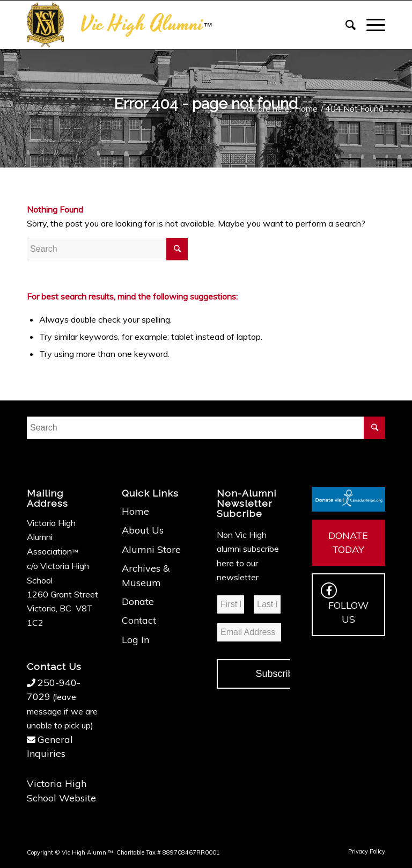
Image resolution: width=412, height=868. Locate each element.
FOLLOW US (345, 604)
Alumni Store (151, 549)
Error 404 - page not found (206, 104)
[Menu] (370, 25)
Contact (139, 620)
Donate (138, 601)
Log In (135, 640)
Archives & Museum (146, 575)
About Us (143, 530)
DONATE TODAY (348, 542)
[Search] (345, 25)
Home (135, 511)
